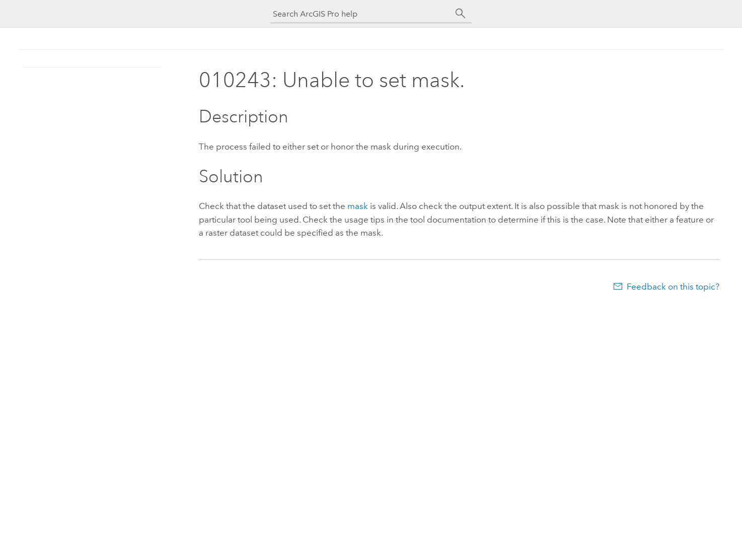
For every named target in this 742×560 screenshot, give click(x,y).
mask (358, 206)
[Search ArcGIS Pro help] (361, 14)
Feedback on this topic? (673, 287)
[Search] (461, 14)
